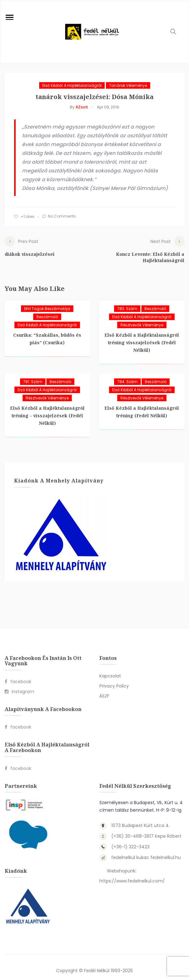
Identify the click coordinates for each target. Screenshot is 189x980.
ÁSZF (104, 690)
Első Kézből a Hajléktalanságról (72, 85)
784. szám (127, 375)
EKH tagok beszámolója (47, 302)
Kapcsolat (110, 670)
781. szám (33, 375)
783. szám (127, 302)
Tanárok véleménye (128, 85)
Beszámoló (47, 311)
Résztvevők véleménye (142, 319)
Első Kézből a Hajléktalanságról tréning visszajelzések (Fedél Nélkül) (142, 336)
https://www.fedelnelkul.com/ (132, 875)
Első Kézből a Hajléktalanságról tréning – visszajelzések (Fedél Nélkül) (47, 409)
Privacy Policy (114, 680)
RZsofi (82, 107)
